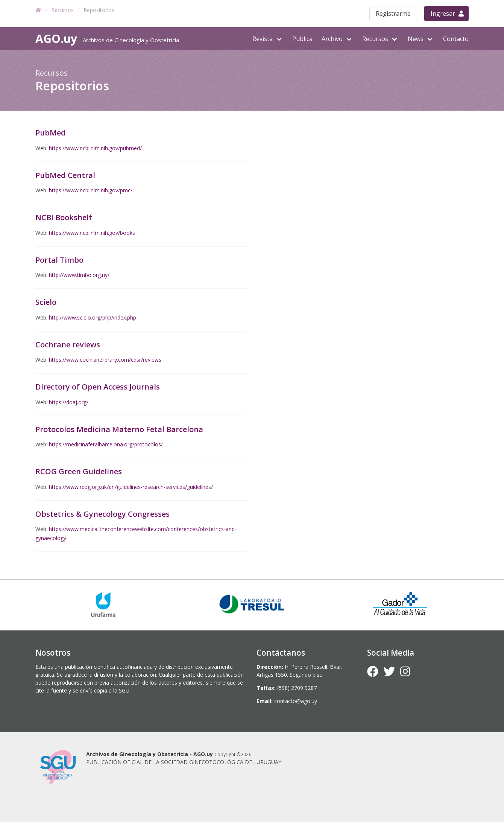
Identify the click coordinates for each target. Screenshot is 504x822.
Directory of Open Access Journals (98, 387)
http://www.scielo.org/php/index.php (93, 317)
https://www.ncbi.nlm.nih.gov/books (92, 233)
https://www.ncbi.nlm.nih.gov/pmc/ (91, 190)
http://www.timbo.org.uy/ (79, 275)
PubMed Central (65, 175)
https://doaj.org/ (69, 402)
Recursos (62, 10)
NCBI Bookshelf (64, 217)
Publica (302, 39)
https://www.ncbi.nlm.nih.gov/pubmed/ (95, 148)
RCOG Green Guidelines (79, 471)
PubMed (51, 133)
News (416, 39)
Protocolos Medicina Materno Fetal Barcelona (119, 429)
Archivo (332, 39)
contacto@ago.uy (296, 701)
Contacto (456, 39)
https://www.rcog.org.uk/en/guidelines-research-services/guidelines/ (131, 487)
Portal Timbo (59, 260)
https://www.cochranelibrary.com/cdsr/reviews (105, 360)
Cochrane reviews (68, 345)
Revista (263, 39)
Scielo (46, 302)
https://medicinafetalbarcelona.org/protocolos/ (106, 444)
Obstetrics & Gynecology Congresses (102, 514)
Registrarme (393, 14)
